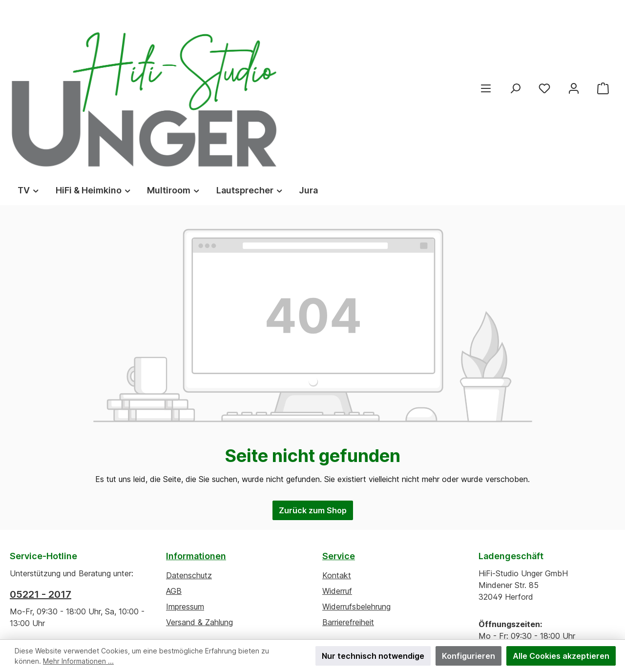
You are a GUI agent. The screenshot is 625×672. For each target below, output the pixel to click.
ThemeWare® (410, 619)
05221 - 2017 (41, 486)
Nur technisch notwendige (373, 656)
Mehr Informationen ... (78, 661)
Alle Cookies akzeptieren (561, 656)
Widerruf (337, 483)
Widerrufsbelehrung (356, 499)
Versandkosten (285, 609)
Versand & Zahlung (199, 514)
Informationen (196, 448)
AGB (174, 483)
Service (339, 448)
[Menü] (486, 34)
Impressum (185, 499)
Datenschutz (189, 467)
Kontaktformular (98, 550)
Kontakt (337, 467)
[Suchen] (515, 34)
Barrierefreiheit (348, 514)
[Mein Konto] (574, 34)
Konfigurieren (469, 656)
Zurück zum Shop (313, 402)
